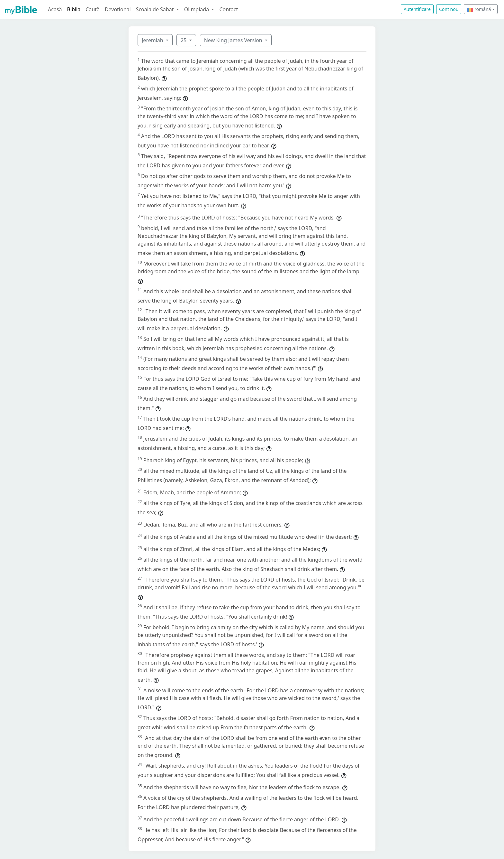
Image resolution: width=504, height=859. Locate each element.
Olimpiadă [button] (197, 9)
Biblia (74, 9)
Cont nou (449, 9)
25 (184, 40)
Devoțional (118, 9)
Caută (93, 9)
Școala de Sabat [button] (156, 9)
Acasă (55, 9)
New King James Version (234, 40)
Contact (229, 9)
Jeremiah (153, 40)
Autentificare (417, 9)
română (479, 9)
